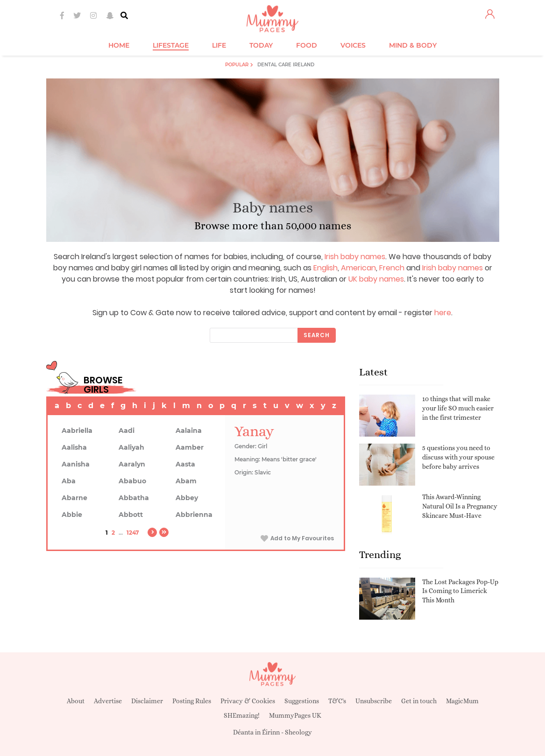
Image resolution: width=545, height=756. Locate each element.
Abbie (72, 515)
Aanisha (76, 464)
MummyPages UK (295, 715)
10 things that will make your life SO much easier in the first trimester (458, 408)
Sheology (298, 732)
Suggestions (302, 701)
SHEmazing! (242, 715)
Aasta (185, 464)
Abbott (131, 515)
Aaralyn (132, 464)
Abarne (74, 498)
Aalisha (74, 447)
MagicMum (462, 701)
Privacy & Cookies (248, 701)
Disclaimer (147, 701)
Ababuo (132, 481)
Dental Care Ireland (286, 65)
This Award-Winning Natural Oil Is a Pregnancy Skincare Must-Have (460, 506)
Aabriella (77, 431)
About (76, 701)
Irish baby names (355, 257)
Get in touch (419, 701)
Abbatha (134, 498)
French (392, 268)
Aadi (127, 431)
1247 (133, 533)
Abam (186, 481)
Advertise (108, 701)
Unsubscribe (374, 701)
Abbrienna (194, 515)
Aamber (190, 447)
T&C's (337, 701)
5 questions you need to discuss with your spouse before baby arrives (458, 457)
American (358, 268)
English (326, 268)
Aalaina (189, 431)
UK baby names (376, 279)
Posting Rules (192, 701)
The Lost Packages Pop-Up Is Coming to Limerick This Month (460, 591)
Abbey (187, 498)
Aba (69, 481)
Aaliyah (131, 447)
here (443, 313)
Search (317, 335)
